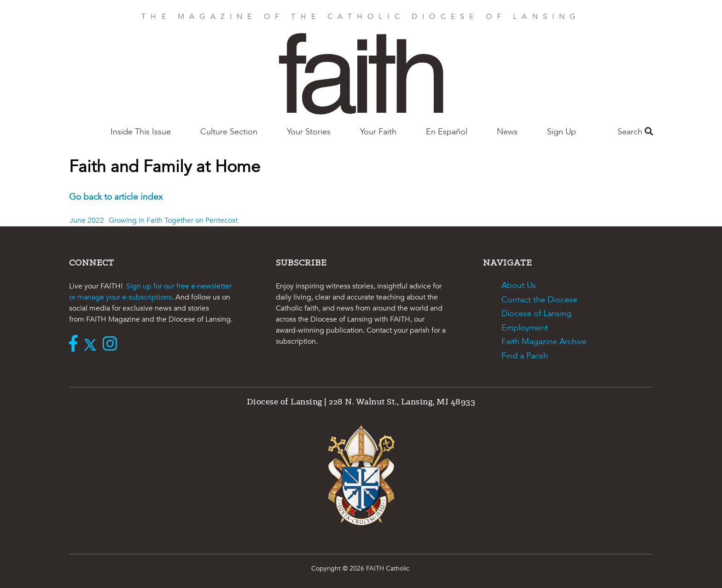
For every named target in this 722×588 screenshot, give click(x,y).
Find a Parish (525, 356)
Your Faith (378, 132)
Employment (525, 328)
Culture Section (229, 132)
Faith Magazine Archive (544, 342)
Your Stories (309, 132)
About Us (519, 285)
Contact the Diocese (539, 300)
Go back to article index (116, 197)
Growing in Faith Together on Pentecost (173, 220)
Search (635, 132)
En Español (447, 132)
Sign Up (562, 132)
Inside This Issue (141, 132)
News (507, 132)
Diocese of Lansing (536, 314)
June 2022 (87, 220)
